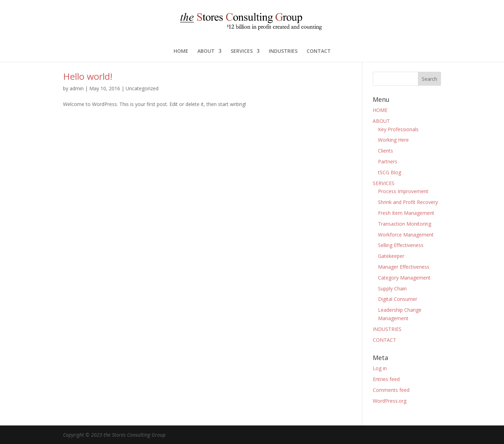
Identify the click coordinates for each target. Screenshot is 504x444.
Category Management (404, 278)
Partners (388, 161)
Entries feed (386, 379)
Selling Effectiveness (401, 245)
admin (77, 88)
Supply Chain (392, 288)
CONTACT (319, 51)
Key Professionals (398, 129)
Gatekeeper (391, 256)
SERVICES (242, 51)
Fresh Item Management (406, 213)
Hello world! (88, 76)
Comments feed (391, 390)
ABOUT (206, 51)
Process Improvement (403, 191)
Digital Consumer (398, 299)
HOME (181, 51)
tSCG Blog (390, 172)
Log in (380, 368)
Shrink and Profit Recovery (408, 202)
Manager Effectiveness (404, 267)
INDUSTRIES (283, 51)
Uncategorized (142, 88)
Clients (386, 151)
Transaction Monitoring (405, 224)
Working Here (393, 140)
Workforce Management (406, 235)
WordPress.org (390, 401)
